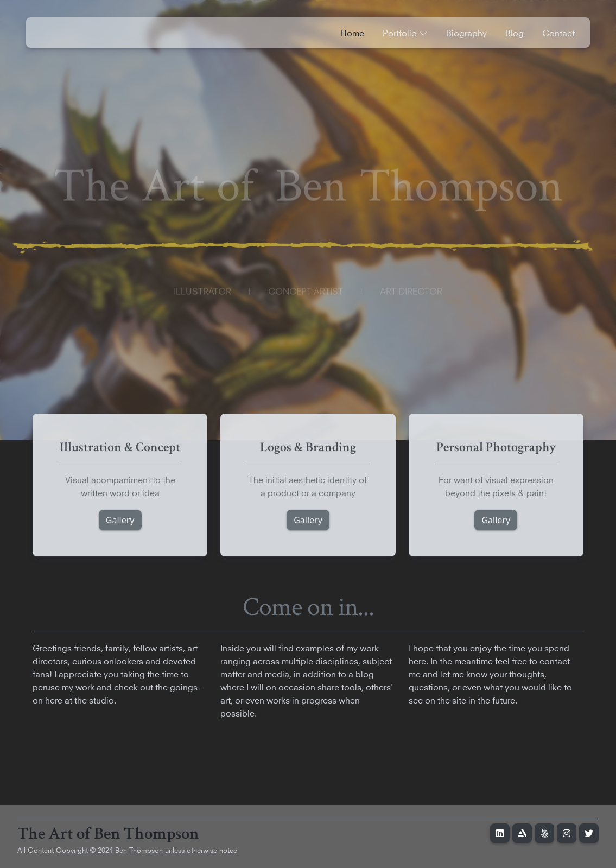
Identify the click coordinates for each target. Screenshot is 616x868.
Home (352, 32)
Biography (466, 32)
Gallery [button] (120, 523)
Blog (515, 32)
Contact (558, 32)
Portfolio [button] (405, 32)
